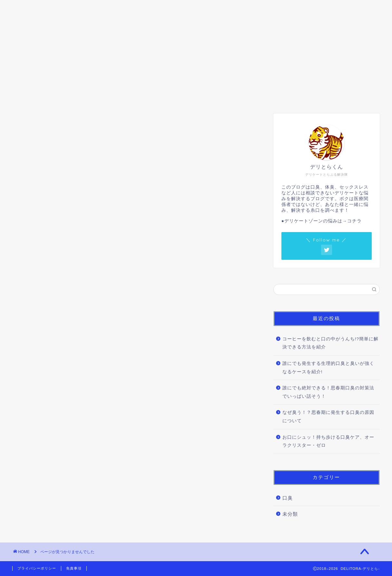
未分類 (45, 408)
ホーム (28, 9)
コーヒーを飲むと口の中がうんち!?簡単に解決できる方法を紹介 (330, 343)
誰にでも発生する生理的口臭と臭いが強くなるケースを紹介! (328, 368)
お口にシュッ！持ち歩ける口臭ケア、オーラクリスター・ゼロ (328, 441)
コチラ (354, 221)
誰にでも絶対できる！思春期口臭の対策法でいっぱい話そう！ (328, 392)
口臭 (57, 9)
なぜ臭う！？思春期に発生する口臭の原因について (328, 417)
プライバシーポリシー (37, 568)
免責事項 (74, 568)
